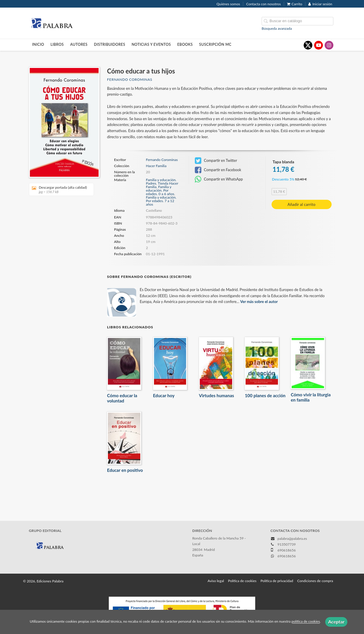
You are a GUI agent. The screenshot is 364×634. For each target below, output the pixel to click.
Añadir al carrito (302, 204)
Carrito (295, 4)
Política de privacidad (277, 581)
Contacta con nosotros (264, 4)
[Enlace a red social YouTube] (318, 45)
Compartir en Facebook (218, 170)
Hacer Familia (156, 166)
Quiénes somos (228, 4)
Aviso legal (216, 581)
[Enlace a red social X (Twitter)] (308, 45)
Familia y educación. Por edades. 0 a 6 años (160, 190)
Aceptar (336, 622)
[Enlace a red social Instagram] (329, 45)
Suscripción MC (215, 44)
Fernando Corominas (130, 79)
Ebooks (185, 44)
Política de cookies (242, 581)
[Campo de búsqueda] (297, 21)
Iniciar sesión (320, 4)
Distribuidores (110, 44)
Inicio (38, 44)
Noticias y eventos (151, 44)
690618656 (287, 556)
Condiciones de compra (315, 581)
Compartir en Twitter (216, 161)
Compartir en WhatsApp (219, 179)
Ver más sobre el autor (259, 302)
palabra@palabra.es (292, 538)
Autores (79, 44)
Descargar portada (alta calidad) (59, 189)
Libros (57, 44)
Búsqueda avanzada (277, 28)
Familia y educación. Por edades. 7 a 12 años (161, 201)
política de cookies (306, 622)
